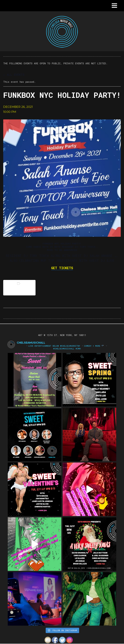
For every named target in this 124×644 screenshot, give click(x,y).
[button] (114, 6)
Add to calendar (19, 288)
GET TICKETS (62, 268)
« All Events (14, 75)
